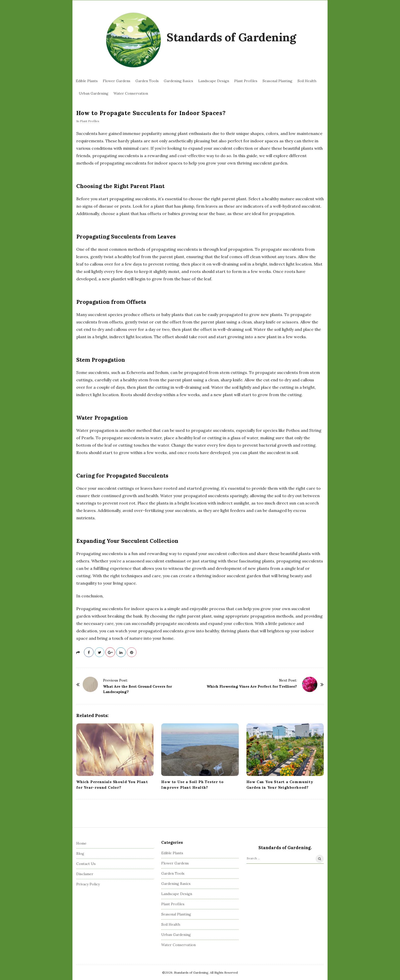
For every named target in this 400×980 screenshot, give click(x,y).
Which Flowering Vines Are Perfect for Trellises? (252, 686)
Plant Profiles (246, 81)
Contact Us (86, 864)
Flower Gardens (117, 81)
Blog (80, 853)
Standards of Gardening (231, 37)
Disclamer (85, 874)
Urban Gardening (94, 93)
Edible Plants (87, 81)
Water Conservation (131, 93)
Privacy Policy (88, 884)
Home (81, 843)
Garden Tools (147, 81)
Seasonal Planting (277, 81)
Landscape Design (214, 81)
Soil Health (307, 81)
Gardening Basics (178, 81)
